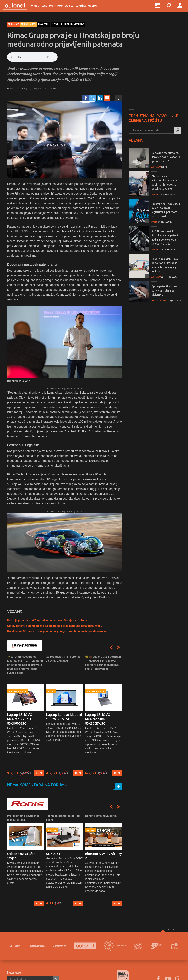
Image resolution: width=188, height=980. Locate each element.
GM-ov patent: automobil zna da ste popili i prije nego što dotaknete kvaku (55, 626)
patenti (55, 24)
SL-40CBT (53, 854)
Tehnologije (13, 24)
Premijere (60, 9)
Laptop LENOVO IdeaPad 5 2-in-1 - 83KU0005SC (20, 719)
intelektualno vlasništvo (72, 24)
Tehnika (85, 9)
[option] (25, 715)
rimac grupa (44, 24)
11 (146, 166)
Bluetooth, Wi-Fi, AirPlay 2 (103, 856)
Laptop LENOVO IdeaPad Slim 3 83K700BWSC (98, 719)
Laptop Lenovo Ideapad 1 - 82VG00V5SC (64, 717)
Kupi (39, 773)
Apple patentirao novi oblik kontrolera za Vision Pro (164, 290)
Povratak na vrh (173, 929)
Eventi (97, 9)
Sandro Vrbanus (159, 300)
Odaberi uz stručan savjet (21, 856)
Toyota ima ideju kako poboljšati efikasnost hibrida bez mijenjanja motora (165, 265)
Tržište (73, 9)
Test (48, 9)
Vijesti (40, 9)
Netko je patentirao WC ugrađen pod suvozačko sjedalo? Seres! (48, 620)
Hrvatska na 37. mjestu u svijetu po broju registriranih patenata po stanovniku (57, 631)
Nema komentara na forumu (37, 785)
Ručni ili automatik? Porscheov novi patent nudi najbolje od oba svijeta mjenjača (165, 237)
